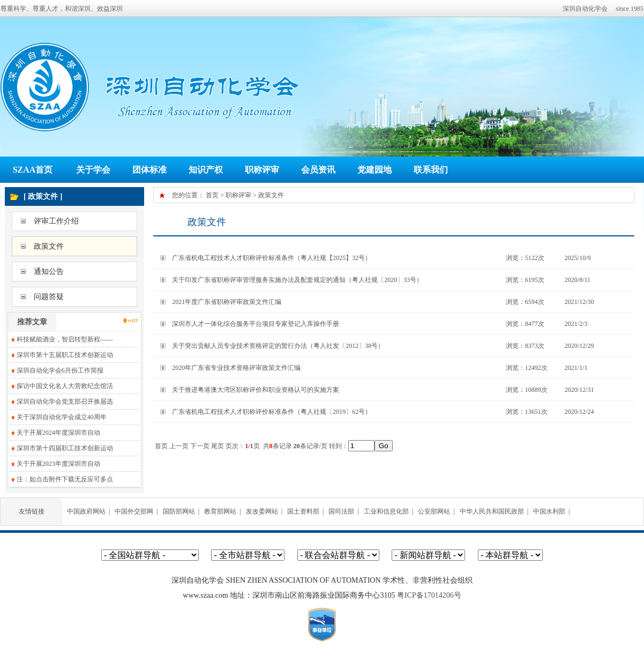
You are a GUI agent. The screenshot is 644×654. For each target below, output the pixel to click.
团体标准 (149, 170)
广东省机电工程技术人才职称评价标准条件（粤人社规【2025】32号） (272, 258)
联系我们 (431, 170)
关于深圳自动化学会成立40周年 (62, 417)
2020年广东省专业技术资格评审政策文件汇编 (236, 368)
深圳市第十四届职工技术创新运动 (65, 448)
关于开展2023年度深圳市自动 (58, 464)
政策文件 (49, 246)
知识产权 (206, 170)
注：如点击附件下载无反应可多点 (65, 479)
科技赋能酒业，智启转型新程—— (65, 339)
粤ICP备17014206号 (429, 595)
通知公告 (49, 272)
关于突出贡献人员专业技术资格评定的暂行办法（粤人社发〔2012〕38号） (278, 346)
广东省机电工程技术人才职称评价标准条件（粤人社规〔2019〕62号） (272, 412)
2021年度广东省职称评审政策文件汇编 (227, 302)
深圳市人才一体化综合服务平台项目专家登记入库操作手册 (256, 324)
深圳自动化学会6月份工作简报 (60, 370)
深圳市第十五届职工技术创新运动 (65, 355)
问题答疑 (49, 297)
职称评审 (262, 170)
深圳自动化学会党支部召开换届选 (65, 402)
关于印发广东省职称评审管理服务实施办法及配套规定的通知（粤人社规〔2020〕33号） (297, 280)
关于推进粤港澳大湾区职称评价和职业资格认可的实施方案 (256, 390)
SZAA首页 (33, 170)
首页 (212, 195)
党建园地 (375, 170)
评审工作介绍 (56, 221)
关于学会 (93, 170)
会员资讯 (318, 170)
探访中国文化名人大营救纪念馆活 (65, 386)
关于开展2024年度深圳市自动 (58, 433)
